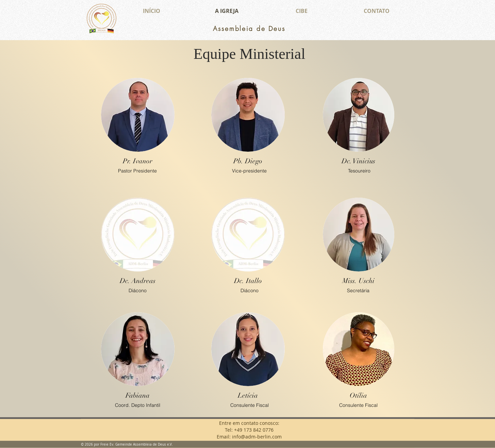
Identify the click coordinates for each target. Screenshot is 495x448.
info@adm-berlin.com (257, 437)
